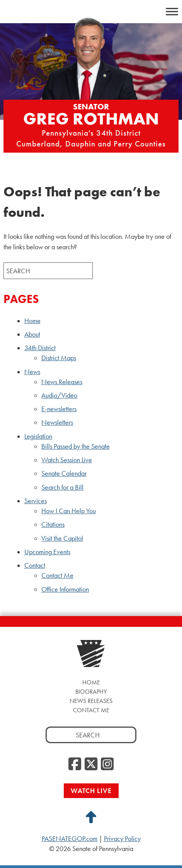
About (32, 334)
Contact (35, 565)
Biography (91, 692)
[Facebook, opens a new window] (75, 764)
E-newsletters (59, 409)
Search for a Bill (62, 487)
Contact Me (57, 575)
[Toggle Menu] (172, 11)
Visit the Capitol (62, 538)
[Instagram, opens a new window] (107, 764)
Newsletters (57, 422)
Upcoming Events (47, 552)
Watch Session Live (67, 460)
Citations (53, 524)
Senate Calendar (64, 473)
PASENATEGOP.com (70, 839)
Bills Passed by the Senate (76, 446)
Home (32, 321)
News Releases (62, 382)
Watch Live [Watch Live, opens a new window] (91, 791)
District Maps (59, 358)
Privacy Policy (122, 839)
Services (36, 501)
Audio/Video (59, 395)
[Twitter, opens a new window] (91, 764)
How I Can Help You (69, 511)
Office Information (65, 589)
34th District (40, 348)
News (32, 372)
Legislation (38, 436)
